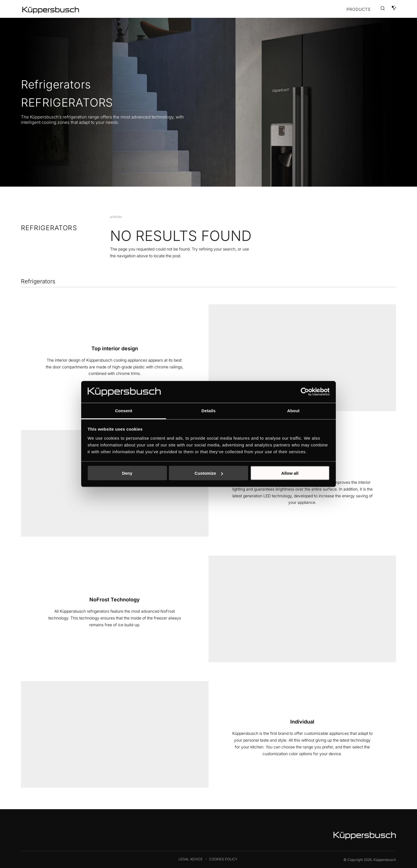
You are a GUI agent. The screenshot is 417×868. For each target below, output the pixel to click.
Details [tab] (208, 410)
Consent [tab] (124, 410)
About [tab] (293, 410)
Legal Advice (191, 859)
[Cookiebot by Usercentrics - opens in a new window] (305, 392)
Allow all (290, 473)
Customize (209, 473)
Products (359, 9)
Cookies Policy (223, 859)
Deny (127, 473)
